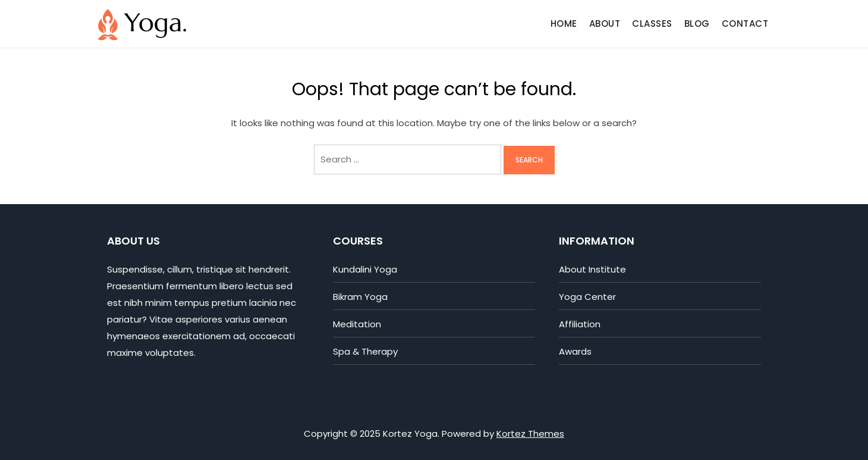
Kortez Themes (530, 434)
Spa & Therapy (365, 351)
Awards (575, 351)
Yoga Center (587, 297)
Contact (745, 24)
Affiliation (580, 324)
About (605, 24)
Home (564, 24)
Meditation (357, 324)
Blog (697, 24)
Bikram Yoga (360, 297)
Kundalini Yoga (365, 269)
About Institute (592, 269)
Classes (652, 24)
